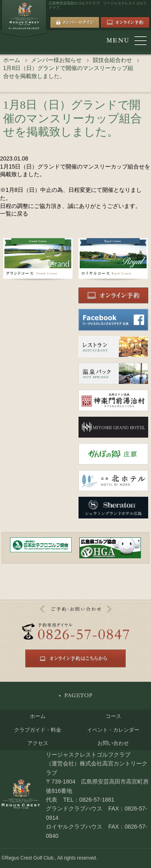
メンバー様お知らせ (56, 60)
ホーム (12, 60)
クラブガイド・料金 (38, 730)
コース (113, 716)
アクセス (38, 743)
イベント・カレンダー (113, 730)
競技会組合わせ (112, 60)
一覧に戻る (14, 214)
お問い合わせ (113, 743)
